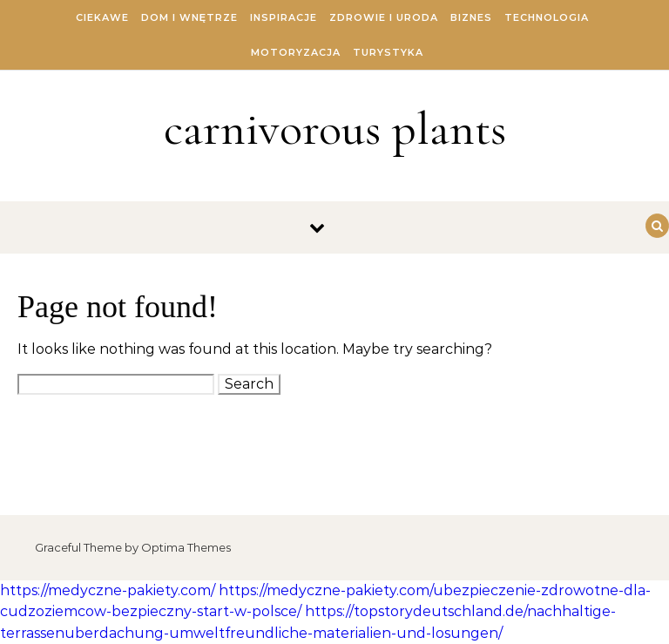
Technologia (547, 17)
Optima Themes (186, 547)
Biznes (471, 17)
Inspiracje (284, 17)
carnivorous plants (335, 129)
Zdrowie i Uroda (384, 17)
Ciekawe (102, 17)
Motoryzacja (296, 52)
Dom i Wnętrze (189, 17)
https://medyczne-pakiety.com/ (108, 590)
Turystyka (388, 52)
